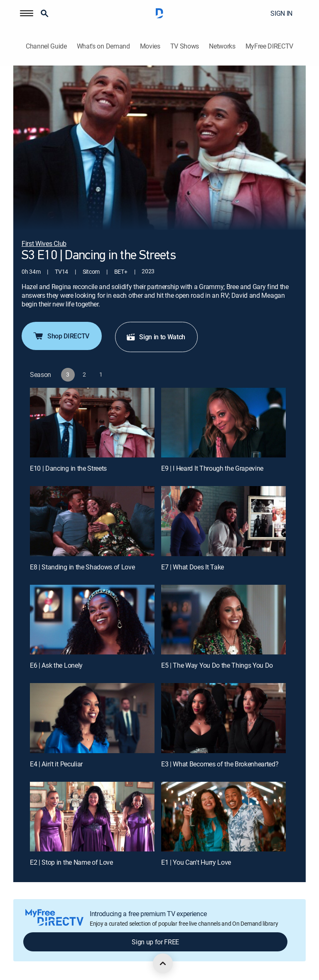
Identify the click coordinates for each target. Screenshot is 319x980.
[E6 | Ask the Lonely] (92, 620)
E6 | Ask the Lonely (56, 665)
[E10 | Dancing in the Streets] (92, 423)
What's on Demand (103, 46)
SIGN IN (281, 13)
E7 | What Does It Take (193, 567)
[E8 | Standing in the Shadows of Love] (92, 521)
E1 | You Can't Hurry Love (196, 862)
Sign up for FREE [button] (155, 942)
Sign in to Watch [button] (156, 337)
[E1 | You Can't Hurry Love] (223, 817)
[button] (27, 13)
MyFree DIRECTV (270, 46)
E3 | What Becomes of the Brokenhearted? (220, 764)
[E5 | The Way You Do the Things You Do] (223, 620)
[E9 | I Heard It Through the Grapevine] (223, 423)
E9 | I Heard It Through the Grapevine (212, 468)
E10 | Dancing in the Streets (68, 468)
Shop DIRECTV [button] (61, 336)
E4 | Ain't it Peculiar (56, 764)
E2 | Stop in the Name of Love (71, 862)
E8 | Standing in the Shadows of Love (82, 567)
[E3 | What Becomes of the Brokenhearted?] (223, 718)
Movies (150, 46)
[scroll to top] (163, 963)
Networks (222, 46)
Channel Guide (46, 46)
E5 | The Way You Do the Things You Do (217, 665)
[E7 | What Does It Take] (223, 521)
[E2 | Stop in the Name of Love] (92, 817)
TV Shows (185, 46)
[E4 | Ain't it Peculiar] (92, 718)
